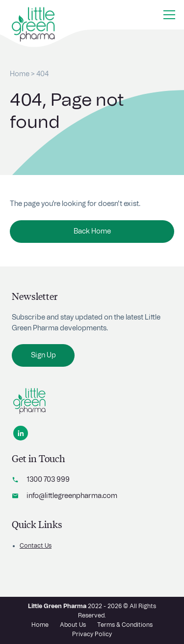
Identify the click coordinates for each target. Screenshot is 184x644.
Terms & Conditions (125, 625)
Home (20, 74)
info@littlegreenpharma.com (72, 496)
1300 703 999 (48, 480)
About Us (73, 625)
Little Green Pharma (57, 606)
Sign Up (43, 355)
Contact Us (36, 546)
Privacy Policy (92, 634)
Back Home (92, 232)
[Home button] (34, 20)
